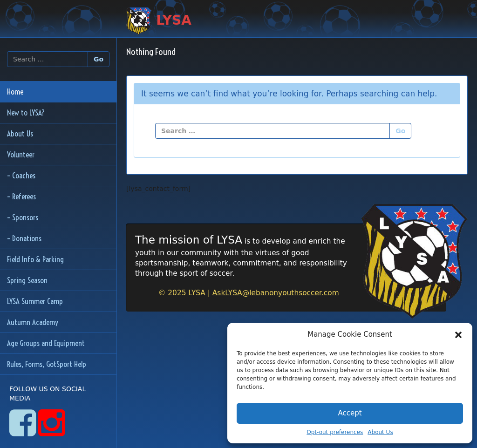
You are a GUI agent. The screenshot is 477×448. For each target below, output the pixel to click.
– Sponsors (23, 217)
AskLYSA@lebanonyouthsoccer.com (276, 293)
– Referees (21, 196)
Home (15, 92)
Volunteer (21, 154)
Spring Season (27, 280)
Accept (350, 413)
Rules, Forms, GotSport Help (47, 364)
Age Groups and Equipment (46, 343)
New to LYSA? (26, 112)
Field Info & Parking (35, 259)
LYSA (159, 21)
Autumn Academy (33, 322)
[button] (458, 335)
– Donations (24, 238)
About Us (380, 432)
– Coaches (21, 175)
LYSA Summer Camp (35, 301)
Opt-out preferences (335, 432)
